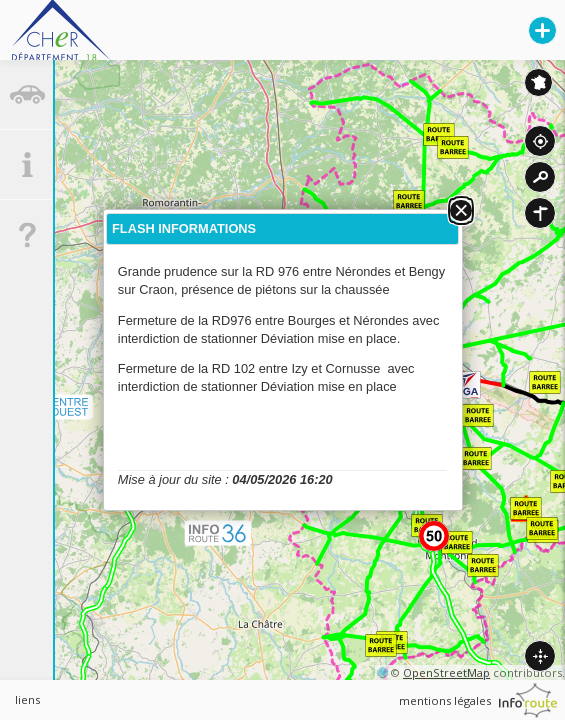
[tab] (26, 95)
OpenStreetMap (446, 672)
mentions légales (445, 700)
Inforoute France (538, 82)
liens (27, 699)
